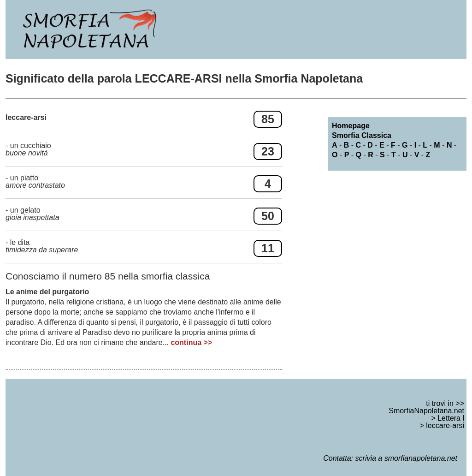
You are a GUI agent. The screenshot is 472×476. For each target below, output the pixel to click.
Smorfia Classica (362, 135)
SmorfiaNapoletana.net (426, 411)
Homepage (351, 126)
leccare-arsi (445, 425)
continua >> (191, 342)
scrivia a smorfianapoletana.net (406, 458)
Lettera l (451, 418)
